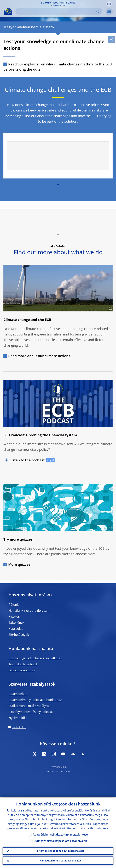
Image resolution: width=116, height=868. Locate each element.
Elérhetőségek (19, 635)
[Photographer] (110, 309)
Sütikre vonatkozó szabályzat (29, 706)
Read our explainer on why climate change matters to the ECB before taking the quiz (58, 67)
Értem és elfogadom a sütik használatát (61, 850)
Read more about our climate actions (39, 356)
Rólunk (14, 604)
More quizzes (19, 564)
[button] (109, 4)
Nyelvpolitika (18, 718)
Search (98, 11)
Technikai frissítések (23, 664)
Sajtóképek (16, 623)
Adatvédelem (18, 694)
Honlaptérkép (19, 727)
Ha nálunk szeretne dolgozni (29, 611)
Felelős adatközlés (22, 670)
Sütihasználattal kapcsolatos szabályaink (60, 840)
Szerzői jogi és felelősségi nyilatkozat (35, 658)
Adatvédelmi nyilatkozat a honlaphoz (35, 700)
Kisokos (14, 617)
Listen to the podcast (27, 460)
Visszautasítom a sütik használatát (61, 860)
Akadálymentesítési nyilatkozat (31, 712)
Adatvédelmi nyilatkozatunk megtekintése (60, 834)
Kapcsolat (16, 629)
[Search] (56, 11)
